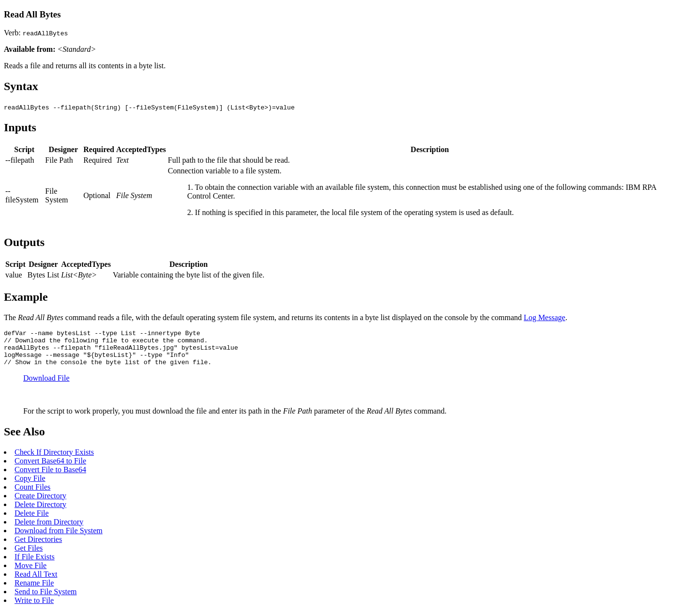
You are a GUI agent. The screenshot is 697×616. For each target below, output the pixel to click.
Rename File (34, 590)
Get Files (29, 555)
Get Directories (38, 547)
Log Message (545, 317)
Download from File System (59, 538)
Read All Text (36, 581)
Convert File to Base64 (50, 477)
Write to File (34, 608)
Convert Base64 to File (50, 468)
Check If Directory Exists (54, 459)
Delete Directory (40, 512)
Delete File (32, 520)
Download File (46, 385)
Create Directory (40, 503)
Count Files (32, 494)
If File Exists (35, 564)
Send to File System (45, 599)
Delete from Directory (49, 529)
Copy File (30, 485)
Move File (30, 573)
